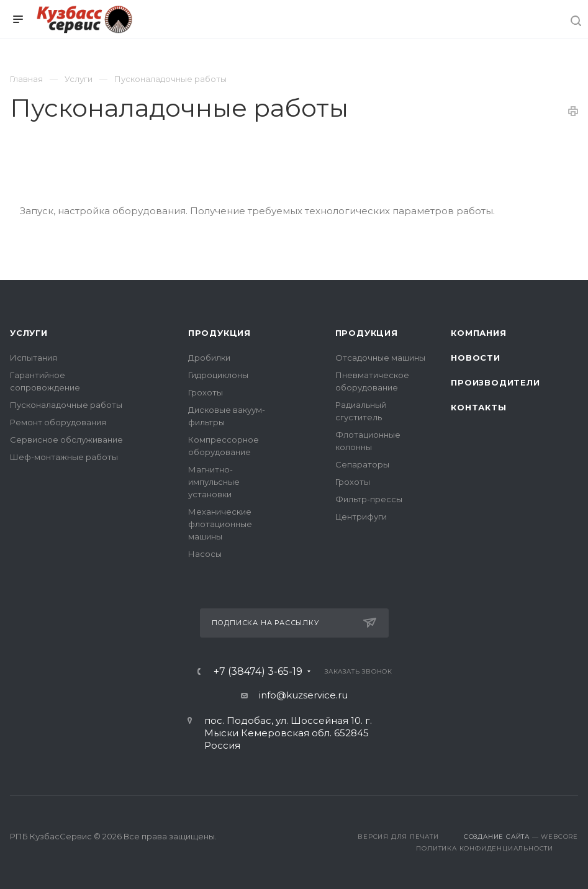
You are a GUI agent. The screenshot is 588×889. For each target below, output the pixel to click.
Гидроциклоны (218, 375)
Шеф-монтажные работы (64, 457)
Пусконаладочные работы (66, 405)
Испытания (34, 358)
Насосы (205, 554)
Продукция (219, 333)
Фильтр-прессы (369, 499)
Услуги (29, 333)
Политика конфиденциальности (485, 848)
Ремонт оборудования (58, 422)
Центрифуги (361, 517)
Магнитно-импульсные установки (214, 482)
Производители (495, 382)
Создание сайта (497, 837)
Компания (478, 333)
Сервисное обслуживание (66, 440)
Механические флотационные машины (220, 524)
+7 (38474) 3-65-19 (258, 672)
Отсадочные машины (380, 358)
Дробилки (209, 358)
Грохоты (206, 392)
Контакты (478, 407)
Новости (476, 358)
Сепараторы (362, 464)
